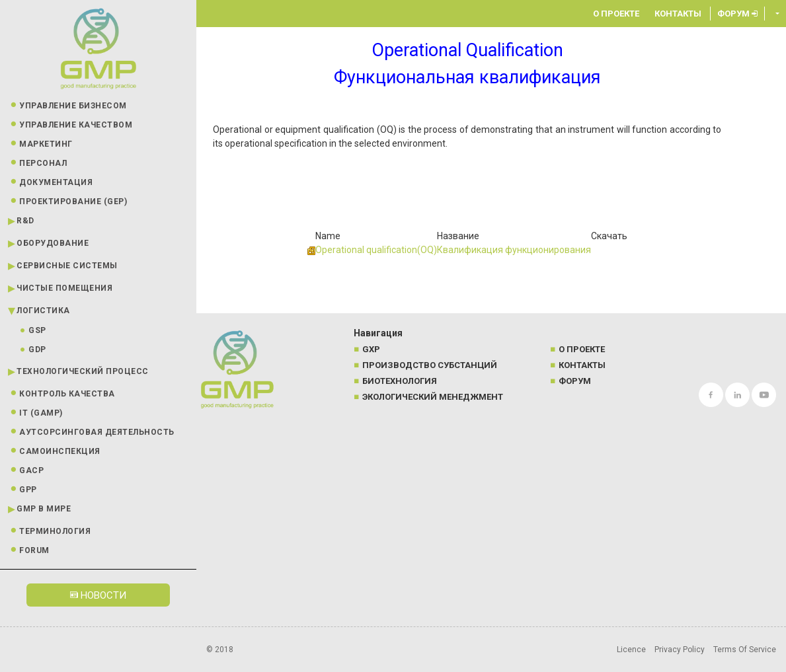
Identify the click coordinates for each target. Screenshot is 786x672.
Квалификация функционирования (514, 250)
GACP (31, 470)
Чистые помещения (64, 288)
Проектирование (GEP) (73, 202)
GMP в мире (44, 509)
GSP (37, 330)
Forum (34, 550)
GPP (28, 490)
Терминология (55, 531)
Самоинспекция (60, 451)
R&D (25, 221)
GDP (37, 350)
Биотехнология (400, 381)
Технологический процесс (83, 371)
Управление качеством (76, 125)
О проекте (616, 14)
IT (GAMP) (41, 413)
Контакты (678, 14)
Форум (737, 14)
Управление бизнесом (73, 106)
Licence (631, 650)
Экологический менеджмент (433, 397)
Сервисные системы (67, 266)
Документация (56, 182)
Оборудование (53, 243)
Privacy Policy (680, 650)
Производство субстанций (430, 365)
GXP (371, 349)
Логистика (43, 311)
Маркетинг (46, 144)
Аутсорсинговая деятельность (97, 432)
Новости (98, 595)
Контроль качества (67, 394)
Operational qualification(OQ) (376, 250)
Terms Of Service (745, 650)
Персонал (43, 163)
